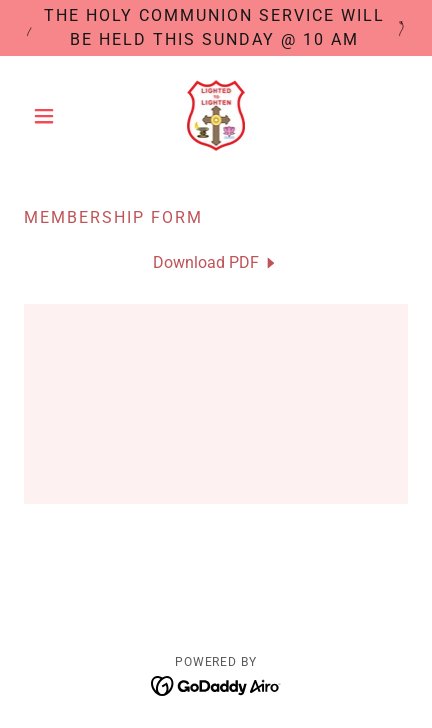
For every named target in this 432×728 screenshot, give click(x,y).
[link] (216, 115)
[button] (53, 116)
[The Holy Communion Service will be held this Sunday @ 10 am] (216, 28)
